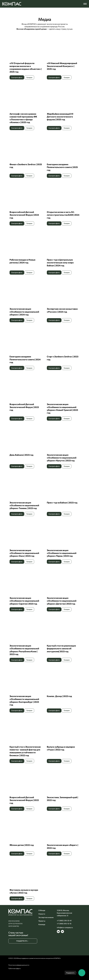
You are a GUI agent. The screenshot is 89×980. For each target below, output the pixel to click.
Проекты (42, 921)
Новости (42, 914)
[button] (26, 56)
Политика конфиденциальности (19, 965)
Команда (42, 924)
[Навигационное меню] (85, 4)
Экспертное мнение (46, 917)
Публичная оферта (14, 968)
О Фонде (42, 910)
